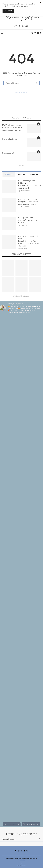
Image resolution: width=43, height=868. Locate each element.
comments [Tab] (34, 174)
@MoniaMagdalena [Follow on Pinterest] (21, 296)
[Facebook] (30, 33)
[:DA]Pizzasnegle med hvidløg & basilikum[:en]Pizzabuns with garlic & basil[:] (30, 184)
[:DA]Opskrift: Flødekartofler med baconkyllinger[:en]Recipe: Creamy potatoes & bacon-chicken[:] (29, 241)
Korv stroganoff (8, 153)
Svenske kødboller (10, 139)
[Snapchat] (41, 33)
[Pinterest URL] (8, 268)
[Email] (38, 33)
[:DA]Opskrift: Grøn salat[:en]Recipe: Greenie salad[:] (28, 220)
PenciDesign (22, 860)
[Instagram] (32, 33)
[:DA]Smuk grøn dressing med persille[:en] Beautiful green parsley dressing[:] (12, 128)
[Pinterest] (35, 33)
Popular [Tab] (9, 174)
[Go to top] (21, 865)
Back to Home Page (22, 93)
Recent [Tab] (22, 174)
